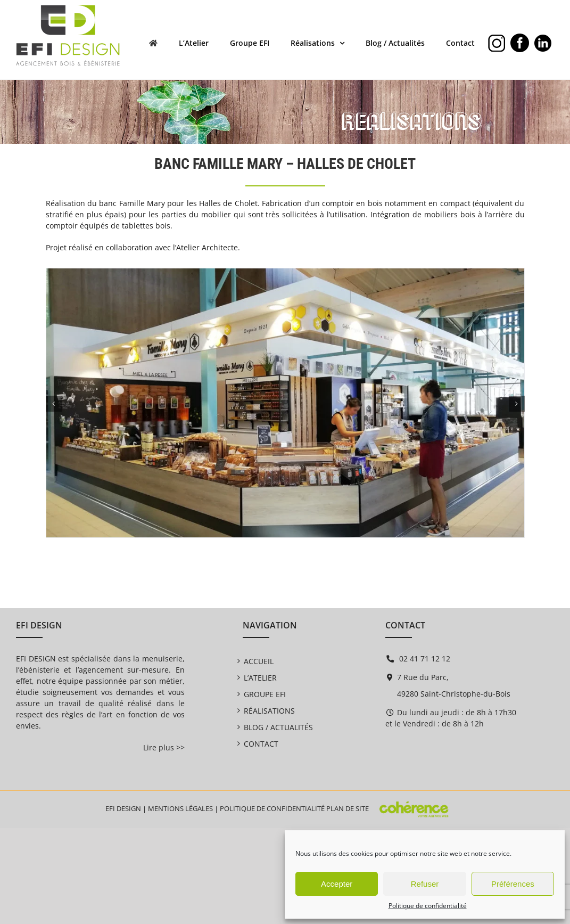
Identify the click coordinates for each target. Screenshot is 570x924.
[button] (54, 404)
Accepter (337, 884)
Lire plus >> (164, 747)
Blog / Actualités (278, 727)
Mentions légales (180, 808)
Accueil (259, 661)
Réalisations (269, 711)
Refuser (425, 884)
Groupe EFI (265, 694)
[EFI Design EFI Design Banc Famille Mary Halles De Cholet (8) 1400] (285, 273)
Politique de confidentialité (428, 906)
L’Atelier (260, 678)
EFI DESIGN (123, 808)
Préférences (513, 884)
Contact (261, 744)
